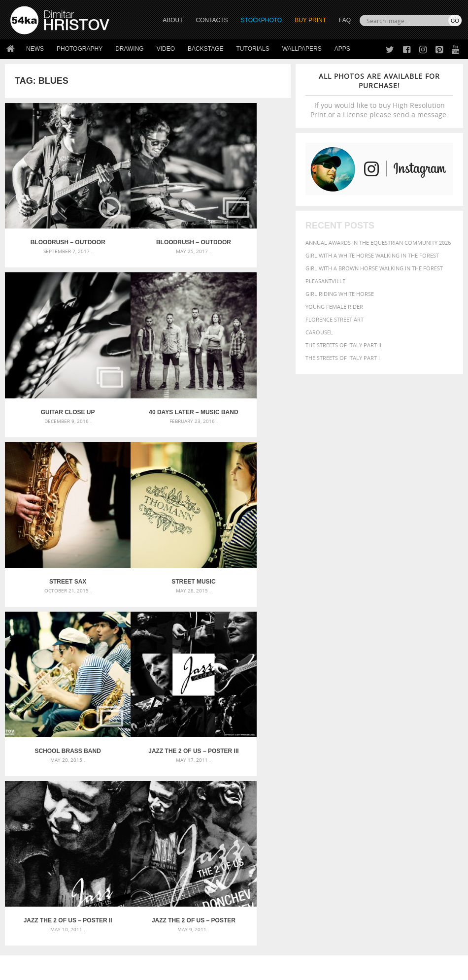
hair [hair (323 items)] (428, 768)
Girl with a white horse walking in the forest (372, 255)
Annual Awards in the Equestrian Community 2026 (378, 243)
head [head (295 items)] (441, 768)
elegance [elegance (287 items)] (401, 760)
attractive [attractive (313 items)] (369, 741)
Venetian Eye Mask (172, 946)
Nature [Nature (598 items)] (410, 776)
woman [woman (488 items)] (330, 805)
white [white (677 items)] (443, 794)
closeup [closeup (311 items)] (328, 759)
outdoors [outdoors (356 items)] (363, 785)
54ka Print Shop (33, 862)
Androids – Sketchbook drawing (212, 741)
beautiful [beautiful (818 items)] (337, 750)
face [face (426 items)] (346, 767)
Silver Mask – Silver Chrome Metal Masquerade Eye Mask (81, 777)
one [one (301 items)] (431, 777)
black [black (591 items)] (400, 750)
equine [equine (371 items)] (327, 768)
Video (166, 49)
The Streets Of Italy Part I (343, 358)
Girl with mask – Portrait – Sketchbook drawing (234, 765)
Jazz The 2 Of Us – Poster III (148, 490)
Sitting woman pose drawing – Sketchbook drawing (234, 789)
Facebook (259, 875)
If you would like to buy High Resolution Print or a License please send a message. (379, 95)
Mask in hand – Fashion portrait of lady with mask (81, 765)
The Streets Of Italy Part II (343, 345)
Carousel (319, 332)
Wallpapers (302, 49)
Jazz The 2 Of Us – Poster (52, 629)
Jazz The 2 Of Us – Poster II (243, 490)
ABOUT (173, 20)
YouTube (257, 914)
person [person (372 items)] (413, 785)
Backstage (205, 49)
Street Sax (148, 351)
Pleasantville (325, 281)
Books (132, 887)
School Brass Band (52, 490)
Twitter (256, 863)
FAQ (345, 20)
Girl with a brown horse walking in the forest (374, 268)
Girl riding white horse (340, 294)
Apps (342, 49)
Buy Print (310, 20)
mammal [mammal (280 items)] (366, 777)
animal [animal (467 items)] (329, 740)
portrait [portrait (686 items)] (334, 794)
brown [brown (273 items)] (435, 751)
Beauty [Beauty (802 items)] (374, 750)
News (35, 49)
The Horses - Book (36, 899)
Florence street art (334, 319)
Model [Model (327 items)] (386, 777)
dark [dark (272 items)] (381, 760)
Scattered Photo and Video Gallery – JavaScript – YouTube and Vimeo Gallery (81, 741)
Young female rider (334, 307)
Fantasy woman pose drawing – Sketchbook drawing (234, 753)
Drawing (130, 49)
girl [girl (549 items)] (413, 767)
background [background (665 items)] (410, 740)
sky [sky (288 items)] (376, 796)
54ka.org (92, 969)
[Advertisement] (236, 686)
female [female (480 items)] (393, 768)
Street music (243, 351)
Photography (80, 49)
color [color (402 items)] (350, 759)
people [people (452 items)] (390, 785)
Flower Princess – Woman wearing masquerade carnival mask (81, 789)
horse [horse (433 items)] (327, 777)
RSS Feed (215, 946)
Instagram (260, 888)
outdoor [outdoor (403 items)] (332, 785)
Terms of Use (146, 969)
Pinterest (258, 901)
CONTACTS (212, 20)
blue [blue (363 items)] (419, 751)
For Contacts (142, 911)
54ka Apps (24, 911)
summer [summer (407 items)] (417, 795)
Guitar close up (243, 212)
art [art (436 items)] (348, 740)
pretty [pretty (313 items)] (362, 795)
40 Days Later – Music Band (52, 351)
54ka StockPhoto (35, 874)
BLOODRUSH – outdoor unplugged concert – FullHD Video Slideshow (52, 212)
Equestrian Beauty (113, 946)
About (131, 862)
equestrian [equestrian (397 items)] (432, 759)
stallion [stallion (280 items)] (392, 796)
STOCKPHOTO (262, 20)
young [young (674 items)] (357, 804)
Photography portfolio (46, 887)
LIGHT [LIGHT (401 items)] (346, 777)
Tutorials (253, 49)
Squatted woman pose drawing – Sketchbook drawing (234, 777)
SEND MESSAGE (406, 889)
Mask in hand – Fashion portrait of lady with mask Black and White (81, 753)
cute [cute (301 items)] (367, 760)
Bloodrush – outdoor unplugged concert (148, 212)
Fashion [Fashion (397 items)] (367, 768)
